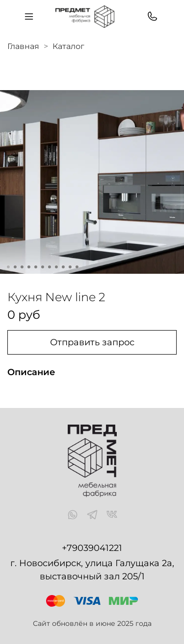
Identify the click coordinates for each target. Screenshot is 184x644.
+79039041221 (92, 548)
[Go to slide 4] (28, 267)
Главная (23, 46)
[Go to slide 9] (63, 267)
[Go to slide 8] (56, 267)
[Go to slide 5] (35, 267)
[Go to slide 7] (49, 267)
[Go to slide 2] (15, 267)
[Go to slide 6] (42, 267)
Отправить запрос (92, 342)
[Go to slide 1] (8, 267)
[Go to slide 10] (70, 267)
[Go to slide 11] (77, 267)
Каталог (68, 46)
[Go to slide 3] (22, 267)
